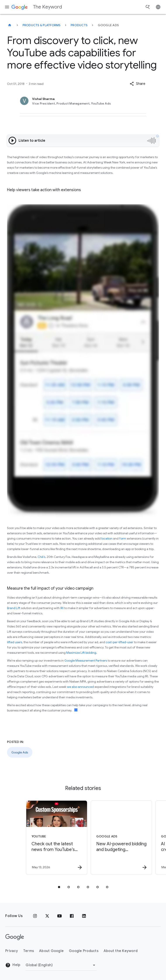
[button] (137, 84)
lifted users (15, 642)
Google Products (84, 951)
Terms (29, 951)
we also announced (80, 687)
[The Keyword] (10, 25)
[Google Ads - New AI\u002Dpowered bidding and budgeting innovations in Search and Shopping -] (115, 838)
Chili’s (41, 557)
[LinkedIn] (84, 916)
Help (13, 965)
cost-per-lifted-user (119, 642)
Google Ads (20, 752)
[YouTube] (59, 916)
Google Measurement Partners (86, 660)
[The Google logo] (15, 937)
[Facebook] (72, 916)
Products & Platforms (42, 25)
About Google (51, 951)
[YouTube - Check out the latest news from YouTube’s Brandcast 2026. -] (50, 838)
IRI (62, 608)
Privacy (12, 951)
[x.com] (47, 916)
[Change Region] (61, 965)
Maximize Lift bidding (81, 653)
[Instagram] (35, 916)
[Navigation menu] (7, 7)
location (107, 538)
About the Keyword (121, 951)
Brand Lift (14, 608)
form (123, 538)
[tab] (59, 887)
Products (79, 25)
